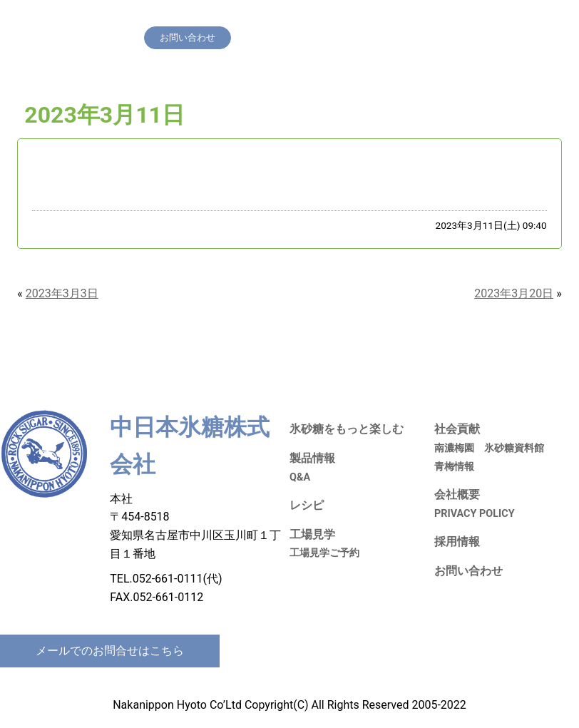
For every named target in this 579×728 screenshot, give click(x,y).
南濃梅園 (454, 448)
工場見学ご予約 (324, 553)
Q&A (300, 477)
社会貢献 (397, 17)
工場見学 (350, 17)
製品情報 (265, 17)
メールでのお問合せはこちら (110, 651)
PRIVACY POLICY (475, 514)
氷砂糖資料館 (514, 448)
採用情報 (444, 17)
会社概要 (491, 17)
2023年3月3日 (62, 293)
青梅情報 (454, 467)
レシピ (308, 17)
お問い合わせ (468, 571)
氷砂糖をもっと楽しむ (190, 17)
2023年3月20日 (514, 293)
